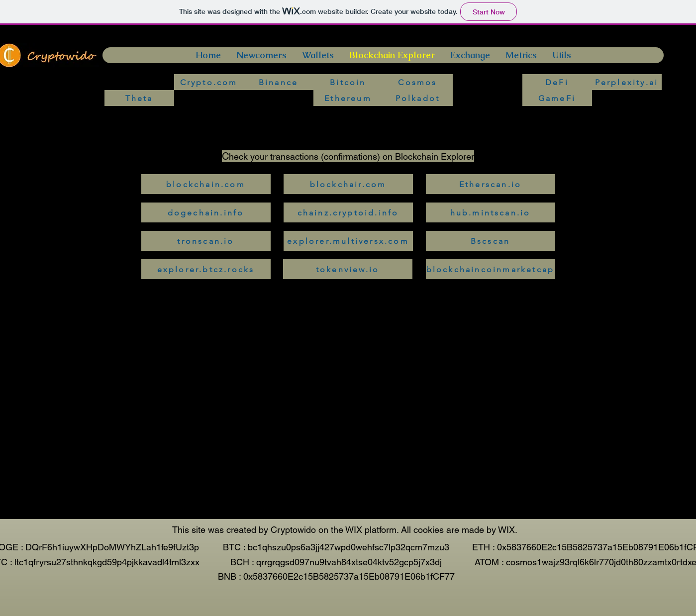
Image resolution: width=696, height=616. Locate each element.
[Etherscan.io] (491, 184)
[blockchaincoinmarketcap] (491, 269)
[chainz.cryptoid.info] (348, 212)
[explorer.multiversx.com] (348, 241)
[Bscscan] (491, 241)
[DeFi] (557, 82)
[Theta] (139, 98)
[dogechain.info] (206, 212)
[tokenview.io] (348, 269)
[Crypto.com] (209, 82)
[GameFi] (557, 98)
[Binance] (279, 82)
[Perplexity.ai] (627, 82)
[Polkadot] (418, 98)
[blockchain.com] (206, 184)
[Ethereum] (348, 98)
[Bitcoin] (348, 82)
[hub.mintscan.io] (491, 212)
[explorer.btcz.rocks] (206, 269)
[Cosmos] (418, 82)
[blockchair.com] (348, 184)
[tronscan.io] (206, 241)
